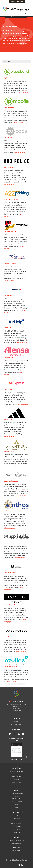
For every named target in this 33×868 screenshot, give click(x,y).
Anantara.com (9, 451)
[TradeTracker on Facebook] (14, 734)
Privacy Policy (17, 832)
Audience (16, 779)
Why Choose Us (17, 777)
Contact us (17, 818)
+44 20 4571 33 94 (16, 725)
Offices (16, 815)
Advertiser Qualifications (17, 771)
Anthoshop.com (10, 511)
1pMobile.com (9, 108)
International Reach (17, 782)
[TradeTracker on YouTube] (23, 734)
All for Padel (8, 419)
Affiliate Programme (17, 824)
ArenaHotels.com (10, 573)
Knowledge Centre (16, 843)
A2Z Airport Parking (11, 199)
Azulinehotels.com (11, 667)
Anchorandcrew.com (11, 481)
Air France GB (9, 296)
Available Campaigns (17, 802)
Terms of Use (17, 829)
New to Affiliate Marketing (17, 840)
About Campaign (23, 93)
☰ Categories (6, 61)
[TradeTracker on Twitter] (10, 734)
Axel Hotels (8, 637)
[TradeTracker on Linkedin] (19, 734)
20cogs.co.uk (9, 137)
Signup (16, 804)
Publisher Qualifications (16, 793)
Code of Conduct (17, 827)
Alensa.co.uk (9, 357)
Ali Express (8, 389)
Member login (16, 17)
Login (16, 785)
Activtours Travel (10, 263)
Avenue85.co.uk (10, 605)
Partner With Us (16, 851)
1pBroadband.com (11, 78)
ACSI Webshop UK (11, 231)
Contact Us (16, 722)
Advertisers (17, 774)
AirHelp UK (8, 328)
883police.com (9, 167)
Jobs (16, 821)
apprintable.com (10, 543)
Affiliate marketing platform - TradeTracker (16, 9)
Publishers (16, 796)
